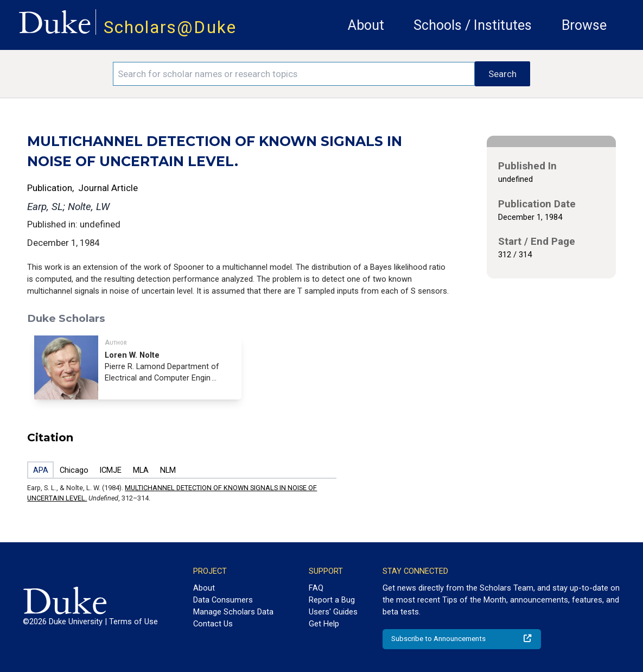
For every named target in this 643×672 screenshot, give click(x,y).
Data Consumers (223, 600)
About (366, 25)
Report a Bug (332, 600)
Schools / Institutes (473, 25)
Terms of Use (133, 622)
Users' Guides (333, 612)
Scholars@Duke (170, 27)
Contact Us (213, 624)
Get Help (324, 624)
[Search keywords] (294, 74)
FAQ (316, 588)
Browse (584, 25)
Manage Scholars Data (233, 612)
